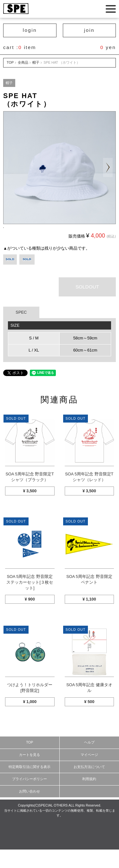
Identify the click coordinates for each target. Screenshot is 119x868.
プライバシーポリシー (30, 797)
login (30, 30)
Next (108, 167)
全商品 (23, 62)
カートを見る (30, 773)
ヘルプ (89, 761)
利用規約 (89, 797)
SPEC (21, 331)
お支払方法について (89, 785)
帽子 (36, 62)
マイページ (89, 773)
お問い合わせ (30, 810)
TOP (10, 62)
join (89, 30)
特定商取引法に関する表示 (30, 785)
